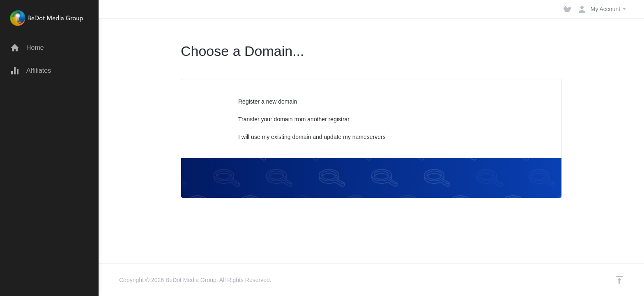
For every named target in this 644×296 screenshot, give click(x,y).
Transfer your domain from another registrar (289, 120)
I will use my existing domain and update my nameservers (307, 138)
